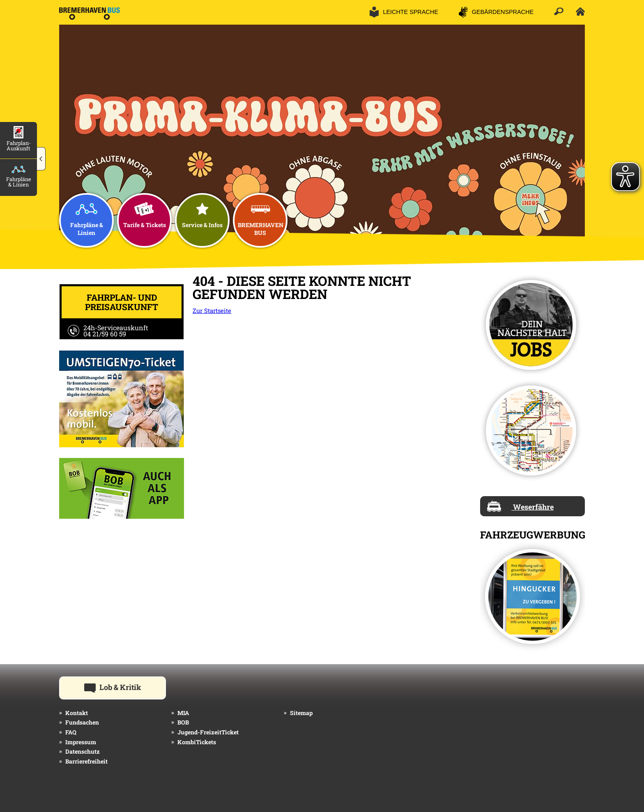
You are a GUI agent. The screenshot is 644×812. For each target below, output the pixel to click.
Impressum (81, 742)
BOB (183, 722)
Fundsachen (82, 722)
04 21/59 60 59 (105, 334)
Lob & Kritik (125, 687)
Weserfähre (520, 506)
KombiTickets (197, 742)
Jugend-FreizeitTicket (208, 732)
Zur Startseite (212, 311)
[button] (41, 159)
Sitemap (301, 713)
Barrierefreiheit (86, 761)
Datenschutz (83, 751)
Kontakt (77, 713)
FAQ (71, 732)
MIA (183, 713)
